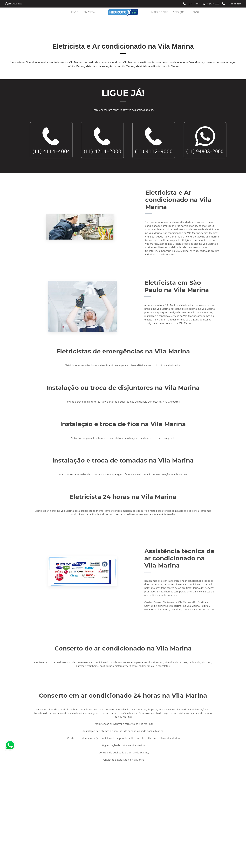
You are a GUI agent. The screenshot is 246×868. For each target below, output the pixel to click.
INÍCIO (75, 12)
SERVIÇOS (181, 12)
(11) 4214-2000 (213, 4)
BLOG (196, 12)
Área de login (235, 4)
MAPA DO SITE (160, 12)
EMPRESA (89, 12)
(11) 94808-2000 (15, 4)
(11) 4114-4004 (193, 4)
